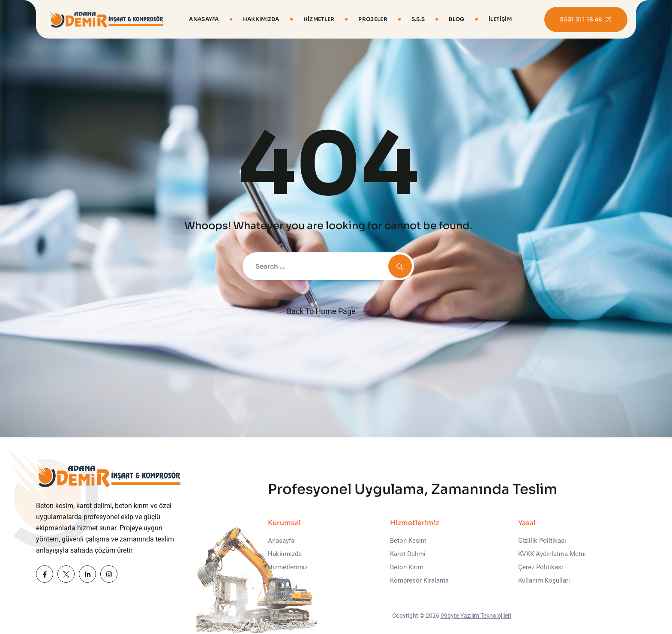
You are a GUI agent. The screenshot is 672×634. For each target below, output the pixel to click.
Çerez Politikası (541, 567)
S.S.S (418, 19)
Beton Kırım (407, 567)
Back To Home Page (321, 311)
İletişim (500, 19)
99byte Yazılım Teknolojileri (476, 616)
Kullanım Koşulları (544, 580)
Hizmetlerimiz (288, 567)
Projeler (373, 19)
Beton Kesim (408, 541)
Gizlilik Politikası (542, 541)
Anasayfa (204, 19)
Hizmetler (319, 19)
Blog (456, 19)
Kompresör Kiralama (419, 580)
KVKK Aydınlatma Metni (552, 554)
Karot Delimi (408, 554)
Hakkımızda (261, 19)
